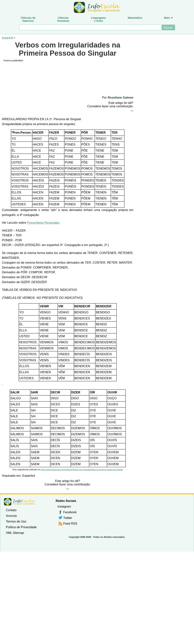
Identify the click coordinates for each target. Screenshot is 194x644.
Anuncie (11, 516)
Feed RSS (70, 524)
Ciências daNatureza (28, 19)
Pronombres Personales (43, 223)
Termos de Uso (16, 521)
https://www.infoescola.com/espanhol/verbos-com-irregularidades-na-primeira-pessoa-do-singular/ (82, 470)
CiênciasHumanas (63, 19)
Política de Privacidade (21, 527)
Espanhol (7, 38)
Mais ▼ (169, 18)
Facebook (70, 512)
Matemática (135, 18)
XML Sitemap (15, 533)
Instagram (64, 507)
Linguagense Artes (99, 19)
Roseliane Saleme (120, 98)
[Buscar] (90, 27)
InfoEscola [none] (20, 502)
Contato (11, 510)
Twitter (68, 518)
